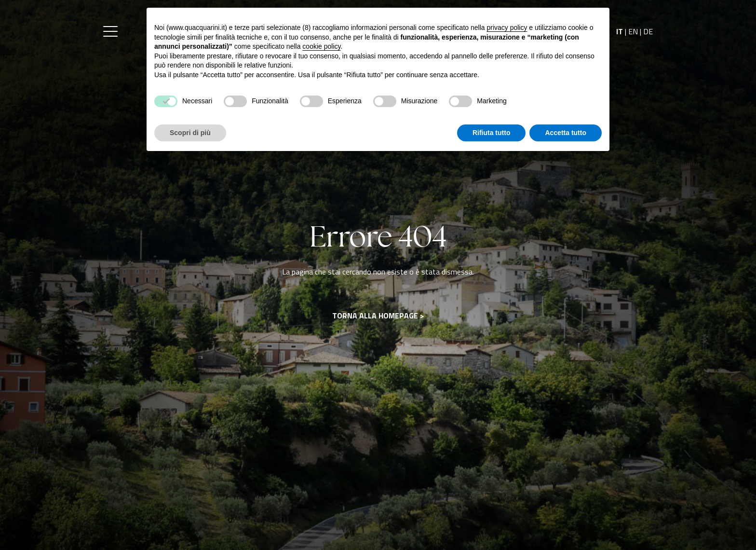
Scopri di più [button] (190, 133)
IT (620, 31)
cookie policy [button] (321, 46)
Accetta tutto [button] (566, 133)
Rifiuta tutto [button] (492, 133)
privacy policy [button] (507, 27)
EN (633, 31)
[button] (110, 31)
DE (648, 31)
